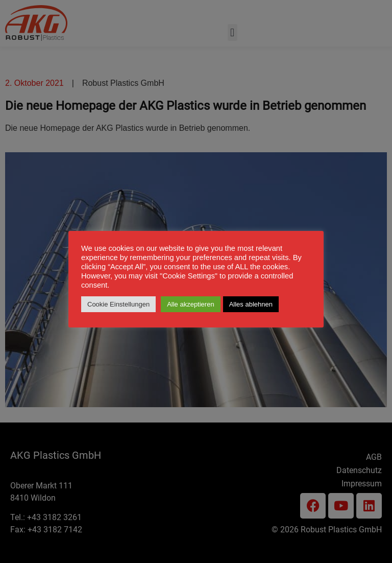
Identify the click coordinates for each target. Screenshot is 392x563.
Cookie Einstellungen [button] (118, 304)
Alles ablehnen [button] (251, 304)
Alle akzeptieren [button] (191, 304)
